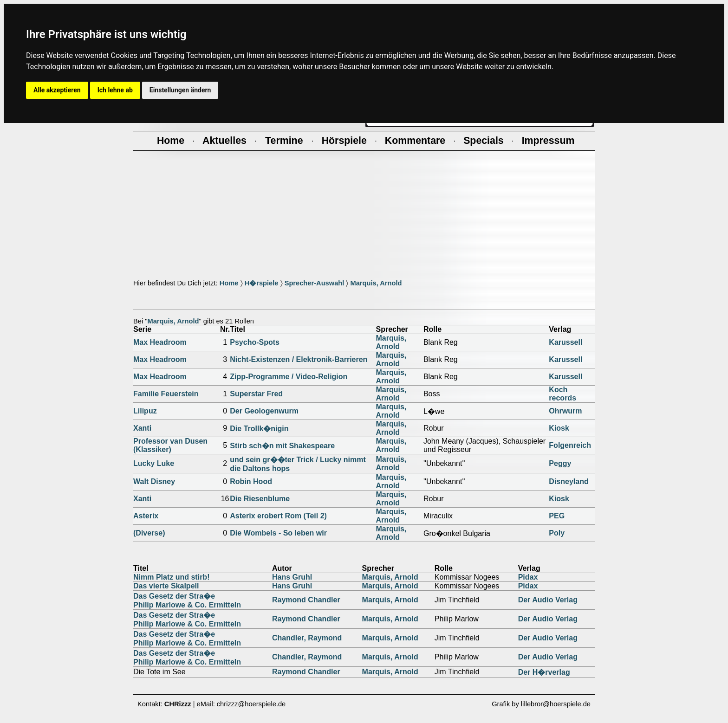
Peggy (560, 463)
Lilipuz (145, 411)
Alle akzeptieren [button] (57, 90)
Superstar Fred (256, 394)
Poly (557, 533)
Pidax (528, 577)
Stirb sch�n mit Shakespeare (282, 446)
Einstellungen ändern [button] (180, 90)
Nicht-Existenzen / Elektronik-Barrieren (299, 359)
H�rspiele (262, 283)
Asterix (146, 516)
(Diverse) (149, 533)
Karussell (565, 342)
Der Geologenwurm (264, 411)
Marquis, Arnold (376, 283)
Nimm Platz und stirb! (171, 577)
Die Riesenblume (260, 499)
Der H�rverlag (544, 672)
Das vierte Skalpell (166, 586)
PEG (557, 516)
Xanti (142, 428)
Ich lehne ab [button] (115, 90)
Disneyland (569, 481)
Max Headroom (160, 342)
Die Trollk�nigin (259, 429)
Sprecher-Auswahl (315, 283)
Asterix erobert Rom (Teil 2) (278, 516)
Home (229, 283)
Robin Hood (251, 481)
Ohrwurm (565, 411)
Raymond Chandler (306, 600)
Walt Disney (154, 481)
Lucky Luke (154, 463)
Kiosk (559, 428)
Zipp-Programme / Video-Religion (289, 377)
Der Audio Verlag (548, 600)
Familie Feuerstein (166, 394)
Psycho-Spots (255, 342)
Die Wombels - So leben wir (278, 533)
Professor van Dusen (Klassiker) (170, 445)
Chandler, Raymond (307, 638)
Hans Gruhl (292, 577)
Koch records (562, 394)
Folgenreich (570, 445)
